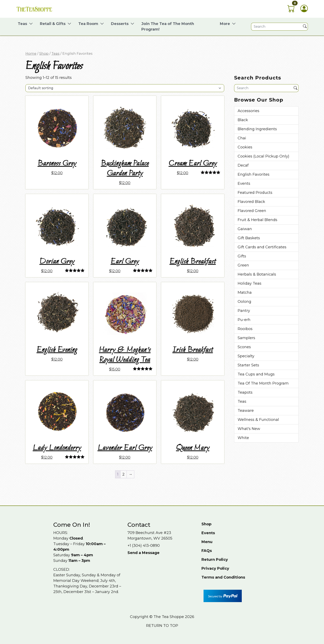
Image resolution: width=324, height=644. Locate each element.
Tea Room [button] (88, 24)
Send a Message (144, 553)
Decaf (243, 165)
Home (31, 53)
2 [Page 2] (123, 474)
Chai (242, 138)
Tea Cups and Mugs (256, 374)
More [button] (225, 24)
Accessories (248, 111)
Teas (55, 53)
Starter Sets (248, 365)
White (243, 438)
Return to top (162, 626)
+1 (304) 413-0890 (144, 546)
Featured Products (255, 193)
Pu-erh (244, 320)
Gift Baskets (249, 238)
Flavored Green (252, 211)
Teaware (246, 411)
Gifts (242, 256)
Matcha (245, 292)
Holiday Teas (250, 283)
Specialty (246, 356)
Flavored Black (251, 202)
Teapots (245, 392)
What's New (249, 429)
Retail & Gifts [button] (53, 24)
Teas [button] (22, 24)
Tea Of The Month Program (263, 383)
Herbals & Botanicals (257, 274)
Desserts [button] (120, 24)
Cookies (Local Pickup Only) (263, 156)
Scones (244, 347)
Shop (44, 53)
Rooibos (245, 329)
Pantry (244, 311)
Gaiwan (245, 229)
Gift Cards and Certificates (262, 247)
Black (243, 120)
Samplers (246, 338)
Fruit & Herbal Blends (257, 220)
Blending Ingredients (257, 129)
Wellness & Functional (258, 420)
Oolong (244, 302)
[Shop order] (125, 88)
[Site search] (276, 27)
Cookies (245, 147)
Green (243, 265)
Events (244, 183)
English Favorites (254, 174)
